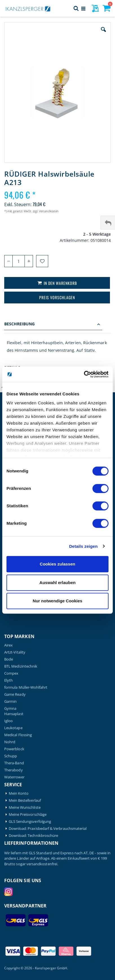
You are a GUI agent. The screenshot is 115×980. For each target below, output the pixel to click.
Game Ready (15, 694)
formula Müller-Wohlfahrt (26, 687)
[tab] (57, 325)
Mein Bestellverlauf (25, 800)
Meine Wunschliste (25, 807)
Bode (9, 659)
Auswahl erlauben (57, 583)
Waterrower (14, 777)
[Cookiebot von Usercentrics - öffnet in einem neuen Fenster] (84, 374)
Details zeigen (83, 546)
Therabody (14, 770)
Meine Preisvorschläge (28, 815)
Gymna (10, 708)
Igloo (8, 721)
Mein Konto (19, 793)
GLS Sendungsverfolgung (30, 822)
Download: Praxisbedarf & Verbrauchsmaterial (48, 829)
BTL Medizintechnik (21, 666)
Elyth (8, 680)
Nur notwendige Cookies (57, 601)
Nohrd (10, 742)
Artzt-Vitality (15, 652)
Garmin (10, 701)
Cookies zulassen (57, 564)
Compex (11, 673)
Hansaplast (14, 714)
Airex (8, 645)
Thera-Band (14, 763)
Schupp (11, 756)
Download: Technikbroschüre (34, 836)
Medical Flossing (18, 735)
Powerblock (14, 749)
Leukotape (13, 728)
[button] (103, 34)
